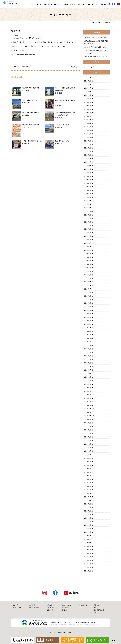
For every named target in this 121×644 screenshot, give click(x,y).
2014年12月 (88, 493)
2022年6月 (88, 180)
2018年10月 (88, 331)
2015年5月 (88, 476)
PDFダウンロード (66, 605)
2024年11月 (88, 88)
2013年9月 (88, 546)
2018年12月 (88, 324)
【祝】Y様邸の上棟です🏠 (30, 100)
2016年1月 (88, 448)
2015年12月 (88, 451)
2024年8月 (88, 95)
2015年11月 (88, 455)
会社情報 (96, 605)
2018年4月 (88, 352)
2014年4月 (88, 522)
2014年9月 (88, 504)
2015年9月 (88, 462)
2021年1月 (88, 240)
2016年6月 (88, 430)
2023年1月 (88, 155)
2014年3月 (88, 525)
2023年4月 (88, 144)
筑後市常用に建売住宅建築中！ (31, 88)
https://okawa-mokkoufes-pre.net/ (23, 54)
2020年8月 (88, 257)
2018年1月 (88, 363)
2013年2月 (88, 571)
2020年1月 (88, 278)
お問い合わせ (65, 608)
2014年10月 (88, 500)
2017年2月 (88, 402)
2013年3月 (88, 567)
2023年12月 (88, 116)
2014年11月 (88, 497)
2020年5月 (88, 268)
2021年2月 (88, 236)
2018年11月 (88, 328)
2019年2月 (88, 317)
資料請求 (64, 610)
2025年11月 (88, 77)
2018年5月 (88, 349)
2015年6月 (88, 472)
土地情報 (66, 4)
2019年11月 (88, 285)
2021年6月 (88, 222)
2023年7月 (88, 134)
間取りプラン (58, 4)
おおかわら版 (81, 4)
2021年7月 (88, 218)
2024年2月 (88, 109)
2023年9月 (88, 127)
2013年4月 (88, 564)
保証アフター (51, 610)
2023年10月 (88, 123)
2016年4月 (88, 437)
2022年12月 (88, 159)
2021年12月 (88, 201)
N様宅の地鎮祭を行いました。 (31, 112)
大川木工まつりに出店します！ (31, 125)
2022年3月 (88, 190)
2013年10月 (88, 543)
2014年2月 (88, 529)
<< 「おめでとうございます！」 (21, 67)
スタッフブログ (89, 67)
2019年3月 (88, 314)
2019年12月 (88, 282)
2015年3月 (88, 483)
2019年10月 (88, 289)
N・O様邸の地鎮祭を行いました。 (32, 141)
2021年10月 (88, 208)
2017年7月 (88, 384)
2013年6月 (88, 557)
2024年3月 (88, 106)
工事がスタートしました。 (63, 125)
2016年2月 (88, 444)
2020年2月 (88, 275)
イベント (73, 4)
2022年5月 (88, 183)
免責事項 (96, 612)
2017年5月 (88, 391)
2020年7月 (88, 261)
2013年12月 (88, 536)
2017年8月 (88, 381)
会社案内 (104, 4)
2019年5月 (88, 307)
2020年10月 (88, 250)
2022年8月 (88, 173)
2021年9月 (88, 211)
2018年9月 (88, 335)
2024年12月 (88, 85)
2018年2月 (88, 359)
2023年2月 (88, 151)
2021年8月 (88, 215)
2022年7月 (88, 176)
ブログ (88, 4)
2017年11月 (88, 370)
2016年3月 (88, 441)
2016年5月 (88, 433)
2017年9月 (88, 377)
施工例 (50, 4)
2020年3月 (88, 271)
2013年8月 (88, 550)
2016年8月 (88, 423)
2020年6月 (88, 264)
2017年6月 (88, 388)
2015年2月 (88, 486)
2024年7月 (88, 99)
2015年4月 (88, 479)
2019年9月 (88, 292)
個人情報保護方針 (99, 610)
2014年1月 (88, 532)
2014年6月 (88, 515)
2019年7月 (88, 299)
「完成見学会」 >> (74, 67)
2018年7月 (88, 342)
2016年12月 (88, 409)
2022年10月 (88, 166)
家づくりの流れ (42, 4)
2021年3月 (88, 233)
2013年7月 (88, 553)
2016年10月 (88, 416)
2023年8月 (88, 130)
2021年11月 (88, 204)
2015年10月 (88, 458)
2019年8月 (88, 296)
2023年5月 (88, 141)
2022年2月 (88, 194)
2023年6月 (88, 137)
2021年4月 (88, 229)
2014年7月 (88, 511)
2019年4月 (88, 310)
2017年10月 (88, 374)
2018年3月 (88, 356)
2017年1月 (88, 405)
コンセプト (33, 4)
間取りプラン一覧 (34, 608)
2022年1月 (88, 197)
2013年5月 (88, 560)
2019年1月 (88, 321)
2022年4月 (88, 187)
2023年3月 (88, 148)
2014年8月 (88, 507)
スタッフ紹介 (96, 4)
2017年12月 (88, 366)
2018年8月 (88, 338)
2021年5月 (88, 225)
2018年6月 (88, 345)
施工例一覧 (32, 605)
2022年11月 (88, 162)
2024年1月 (88, 113)
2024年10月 (88, 92)
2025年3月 (88, 81)
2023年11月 (88, 120)
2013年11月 (88, 539)
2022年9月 (88, 169)
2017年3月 (88, 398)
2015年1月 (88, 490)
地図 (95, 608)
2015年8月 (88, 465)
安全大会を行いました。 (62, 141)
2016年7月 (88, 426)
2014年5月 (88, 518)
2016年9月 (88, 419)
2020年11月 (88, 247)
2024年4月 (88, 102)
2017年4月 (88, 395)
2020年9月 (88, 254)
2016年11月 (88, 412)
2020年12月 (88, 243)
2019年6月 (88, 303)
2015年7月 (88, 469)
